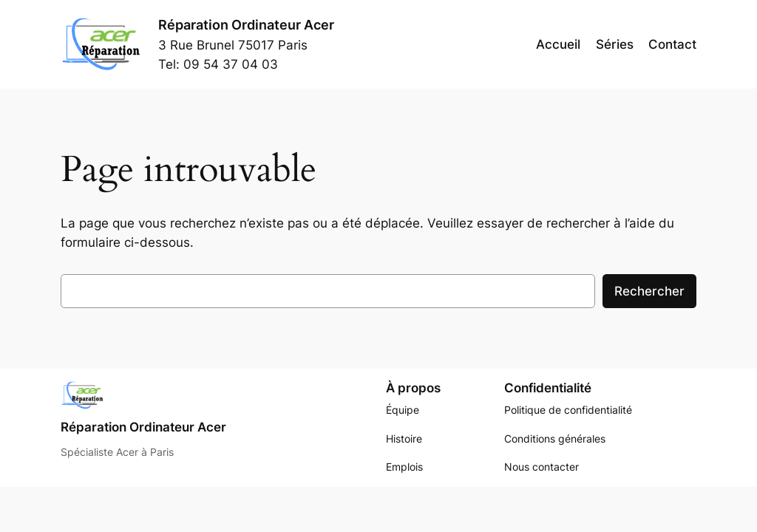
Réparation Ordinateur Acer (246, 25)
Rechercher (649, 291)
